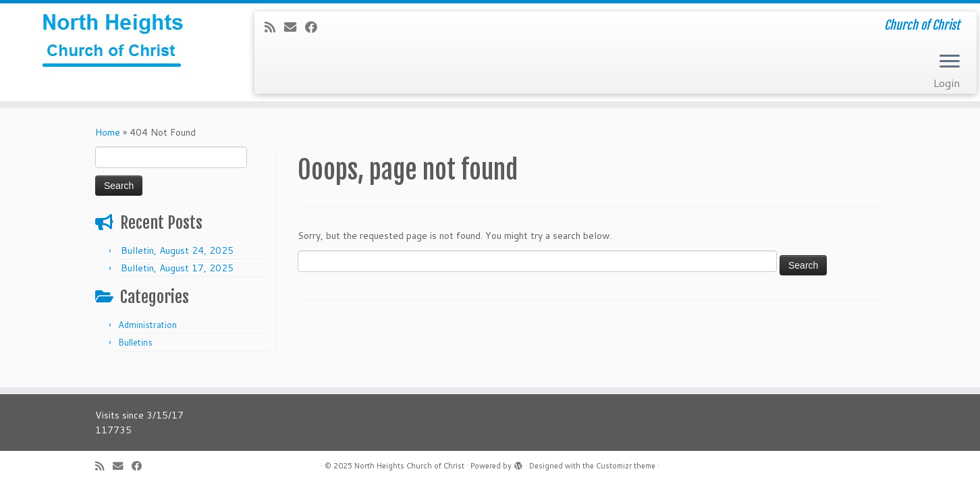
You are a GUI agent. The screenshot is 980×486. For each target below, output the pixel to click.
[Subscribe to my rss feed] (274, 27)
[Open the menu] (950, 62)
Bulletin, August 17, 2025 (177, 268)
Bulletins (135, 342)
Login (947, 83)
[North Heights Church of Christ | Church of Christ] (113, 44)
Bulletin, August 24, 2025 (177, 250)
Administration (147, 325)
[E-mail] (295, 27)
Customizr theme (626, 466)
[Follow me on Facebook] (316, 27)
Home (108, 132)
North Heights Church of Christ (409, 466)
